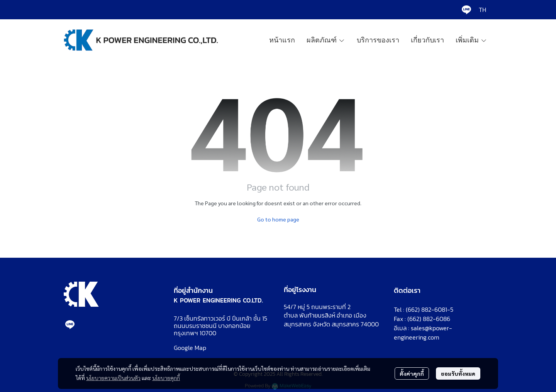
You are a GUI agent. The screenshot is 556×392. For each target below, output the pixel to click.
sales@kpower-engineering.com (423, 333)
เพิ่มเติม (471, 40)
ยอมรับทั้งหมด (458, 373)
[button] (482, 10)
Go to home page (278, 219)
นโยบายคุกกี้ (166, 378)
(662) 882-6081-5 (430, 309)
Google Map (190, 348)
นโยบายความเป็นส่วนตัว (113, 378)
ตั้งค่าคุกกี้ (412, 373)
